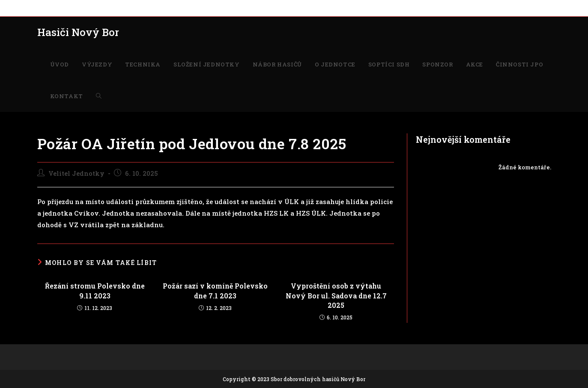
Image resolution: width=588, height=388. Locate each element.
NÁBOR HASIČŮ (213, 8)
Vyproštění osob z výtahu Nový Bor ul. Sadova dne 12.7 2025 (336, 295)
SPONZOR (337, 8)
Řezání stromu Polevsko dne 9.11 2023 (95, 290)
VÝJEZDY (73, 8)
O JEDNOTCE (258, 8)
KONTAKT (439, 8)
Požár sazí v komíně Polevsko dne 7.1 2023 (215, 290)
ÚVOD (45, 8)
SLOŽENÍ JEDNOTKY (157, 8)
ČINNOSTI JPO (398, 8)
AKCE (365, 8)
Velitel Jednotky (76, 173)
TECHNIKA (108, 8)
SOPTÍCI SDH (300, 8)
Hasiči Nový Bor (78, 32)
